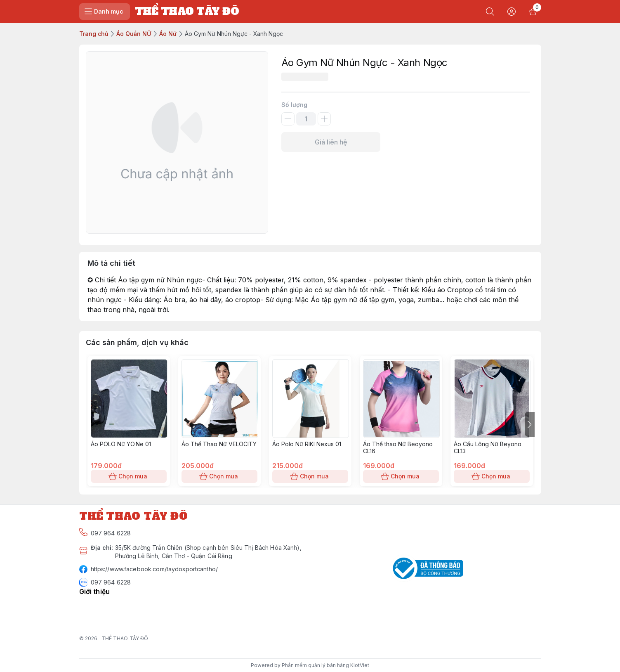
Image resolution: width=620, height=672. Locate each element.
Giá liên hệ (331, 142)
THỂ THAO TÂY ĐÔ (125, 638)
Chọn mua (129, 476)
